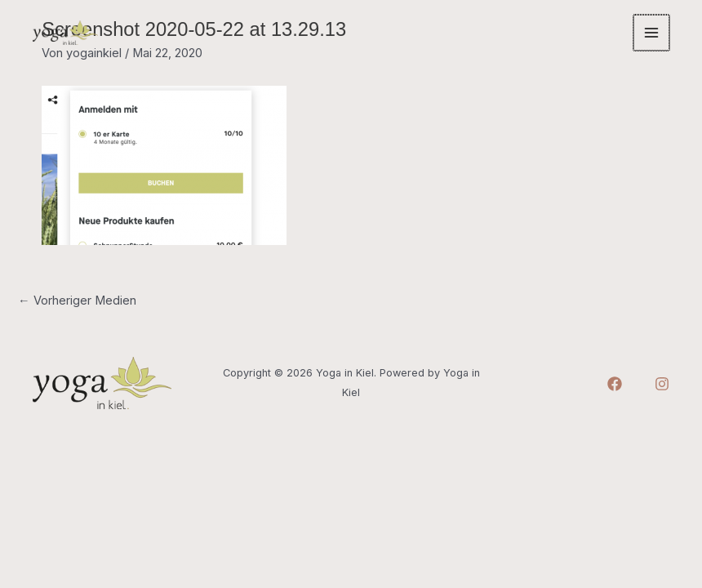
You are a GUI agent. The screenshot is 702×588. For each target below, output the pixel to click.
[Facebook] (615, 384)
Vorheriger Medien (77, 301)
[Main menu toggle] (652, 33)
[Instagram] (662, 384)
